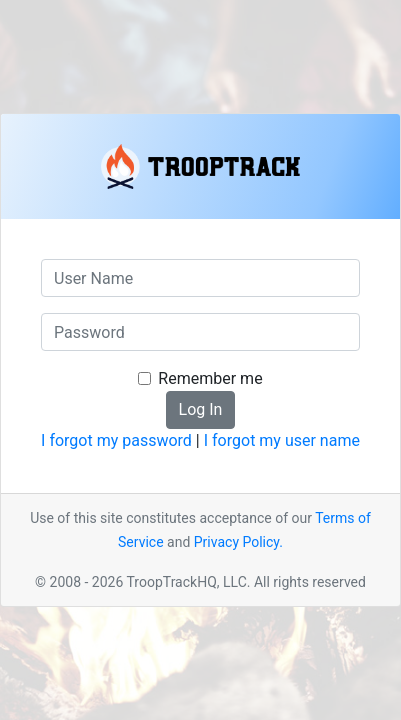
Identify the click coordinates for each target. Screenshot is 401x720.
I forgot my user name (282, 440)
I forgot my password (116, 440)
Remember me (210, 378)
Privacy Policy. (238, 542)
